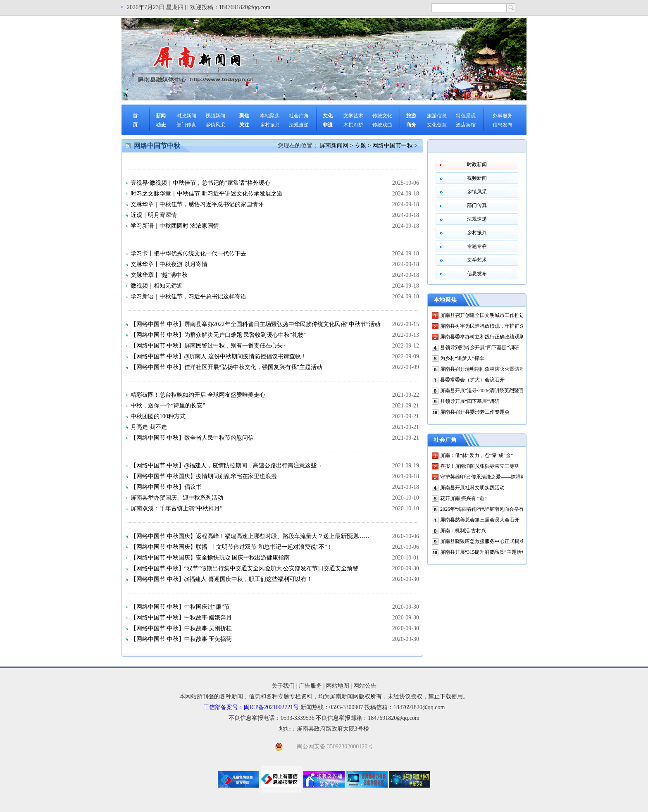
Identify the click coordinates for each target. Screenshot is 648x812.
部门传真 (186, 125)
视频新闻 (215, 116)
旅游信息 (437, 116)
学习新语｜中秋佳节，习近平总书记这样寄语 (188, 296)
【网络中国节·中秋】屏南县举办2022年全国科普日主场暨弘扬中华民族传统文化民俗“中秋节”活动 (255, 324)
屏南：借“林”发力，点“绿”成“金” (476, 455)
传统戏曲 (382, 125)
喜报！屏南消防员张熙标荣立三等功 (480, 466)
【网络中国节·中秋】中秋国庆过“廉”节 (180, 607)
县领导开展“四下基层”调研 (470, 401)
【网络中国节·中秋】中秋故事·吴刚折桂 (181, 628)
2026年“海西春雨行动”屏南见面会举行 (482, 509)
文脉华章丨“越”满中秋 (159, 275)
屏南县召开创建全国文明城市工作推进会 (485, 315)
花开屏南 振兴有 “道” (463, 498)
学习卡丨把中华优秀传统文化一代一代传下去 (188, 254)
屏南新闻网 (334, 146)
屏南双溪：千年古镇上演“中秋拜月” (176, 508)
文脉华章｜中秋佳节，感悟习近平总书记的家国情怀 (197, 204)
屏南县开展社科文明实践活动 (472, 488)
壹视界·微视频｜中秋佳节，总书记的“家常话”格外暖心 (200, 183)
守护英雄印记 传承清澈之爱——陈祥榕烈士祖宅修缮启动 (503, 477)
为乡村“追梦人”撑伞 (462, 358)
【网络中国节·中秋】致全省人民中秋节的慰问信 (192, 438)
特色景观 (466, 116)
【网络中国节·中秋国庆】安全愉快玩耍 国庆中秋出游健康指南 (210, 558)
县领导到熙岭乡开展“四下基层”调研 (480, 348)
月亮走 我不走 (149, 427)
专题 (360, 146)
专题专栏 (477, 246)
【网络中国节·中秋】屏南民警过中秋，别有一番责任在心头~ (208, 346)
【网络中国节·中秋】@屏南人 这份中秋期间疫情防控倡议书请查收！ (219, 356)
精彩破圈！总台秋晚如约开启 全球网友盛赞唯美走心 (198, 395)
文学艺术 (353, 116)
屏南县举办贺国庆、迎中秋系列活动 (177, 498)
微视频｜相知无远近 (157, 286)
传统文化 (382, 116)
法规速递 (299, 125)
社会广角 (299, 116)
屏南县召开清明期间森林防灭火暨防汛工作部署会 (495, 369)
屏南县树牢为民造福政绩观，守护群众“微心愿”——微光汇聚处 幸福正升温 (522, 326)
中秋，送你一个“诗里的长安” (168, 406)
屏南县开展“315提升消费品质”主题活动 (483, 552)
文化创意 (437, 125)
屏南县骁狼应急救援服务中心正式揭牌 (482, 541)
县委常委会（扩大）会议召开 (472, 380)
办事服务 (503, 116)
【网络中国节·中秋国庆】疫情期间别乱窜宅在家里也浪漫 (204, 476)
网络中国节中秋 (393, 146)
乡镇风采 (215, 125)
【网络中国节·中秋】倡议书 (166, 487)
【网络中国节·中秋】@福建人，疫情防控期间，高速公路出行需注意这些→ (226, 466)
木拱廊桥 (353, 125)
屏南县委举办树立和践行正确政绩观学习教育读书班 (497, 337)
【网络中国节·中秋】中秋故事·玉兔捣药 (181, 639)
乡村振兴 (270, 125)
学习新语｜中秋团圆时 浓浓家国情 (175, 226)
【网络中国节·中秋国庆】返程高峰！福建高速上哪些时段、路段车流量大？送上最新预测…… (250, 536)
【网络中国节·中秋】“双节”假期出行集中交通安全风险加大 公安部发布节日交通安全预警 (244, 568)
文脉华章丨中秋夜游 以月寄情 (169, 264)
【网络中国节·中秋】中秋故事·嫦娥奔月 (181, 618)
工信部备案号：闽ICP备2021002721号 (251, 707)
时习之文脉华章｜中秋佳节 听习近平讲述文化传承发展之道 (207, 194)
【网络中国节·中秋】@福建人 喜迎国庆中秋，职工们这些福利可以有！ (222, 579)
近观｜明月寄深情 (154, 215)
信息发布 (503, 125)
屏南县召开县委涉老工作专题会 (475, 412)
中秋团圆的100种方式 (158, 416)
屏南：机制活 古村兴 (463, 531)
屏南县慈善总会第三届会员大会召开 (480, 520)
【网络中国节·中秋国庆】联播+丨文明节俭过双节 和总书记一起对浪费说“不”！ (232, 547)
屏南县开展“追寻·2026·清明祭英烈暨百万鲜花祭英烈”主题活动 (508, 391)
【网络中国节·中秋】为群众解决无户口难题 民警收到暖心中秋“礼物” (218, 335)
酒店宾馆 (466, 125)
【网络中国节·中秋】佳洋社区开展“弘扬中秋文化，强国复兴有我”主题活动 (226, 367)
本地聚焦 (270, 116)
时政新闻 (186, 116)
